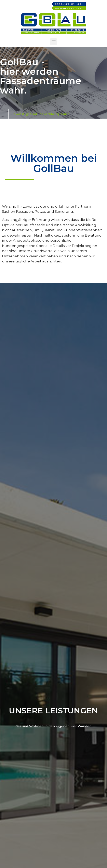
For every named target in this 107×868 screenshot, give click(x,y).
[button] (53, 42)
